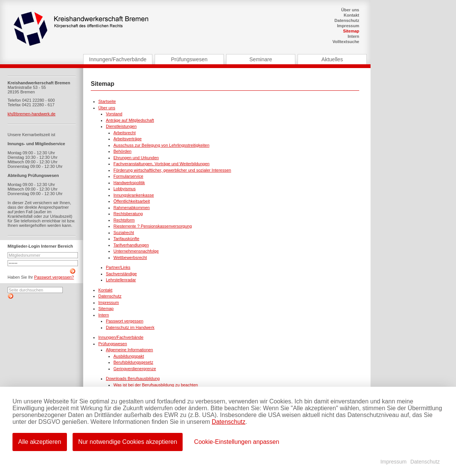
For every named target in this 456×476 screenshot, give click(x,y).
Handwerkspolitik (129, 183)
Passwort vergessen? (54, 277)
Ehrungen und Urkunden (136, 158)
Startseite (107, 101)
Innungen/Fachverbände (118, 59)
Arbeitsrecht (125, 133)
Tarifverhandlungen (131, 245)
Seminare (261, 59)
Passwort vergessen (125, 321)
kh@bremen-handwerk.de (32, 114)
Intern (353, 36)
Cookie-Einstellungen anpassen (237, 442)
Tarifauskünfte (126, 239)
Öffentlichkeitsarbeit (132, 201)
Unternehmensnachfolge (136, 251)
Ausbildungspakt (129, 356)
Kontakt (351, 15)
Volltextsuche (346, 42)
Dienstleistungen (121, 126)
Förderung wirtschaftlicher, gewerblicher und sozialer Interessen (172, 170)
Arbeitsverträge (128, 139)
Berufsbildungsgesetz (133, 362)
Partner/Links (118, 267)
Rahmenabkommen (132, 208)
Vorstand (114, 114)
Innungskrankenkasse (134, 195)
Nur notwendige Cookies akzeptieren (128, 442)
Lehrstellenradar (121, 280)
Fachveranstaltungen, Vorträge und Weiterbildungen (161, 164)
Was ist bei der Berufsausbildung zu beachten (156, 385)
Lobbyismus (125, 189)
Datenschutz (347, 20)
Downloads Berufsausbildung (133, 378)
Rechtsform (124, 220)
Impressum (348, 26)
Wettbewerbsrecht (130, 257)
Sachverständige (121, 274)
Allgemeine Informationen (130, 350)
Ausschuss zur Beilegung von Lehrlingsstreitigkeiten (161, 145)
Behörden (123, 151)
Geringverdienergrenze (135, 369)
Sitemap (351, 31)
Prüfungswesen (189, 59)
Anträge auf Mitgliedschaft (130, 120)
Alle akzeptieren (40, 442)
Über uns (350, 10)
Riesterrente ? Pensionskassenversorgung (153, 226)
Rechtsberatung (128, 214)
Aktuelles (332, 59)
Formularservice (128, 176)
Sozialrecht (124, 233)
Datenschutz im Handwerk (130, 327)
